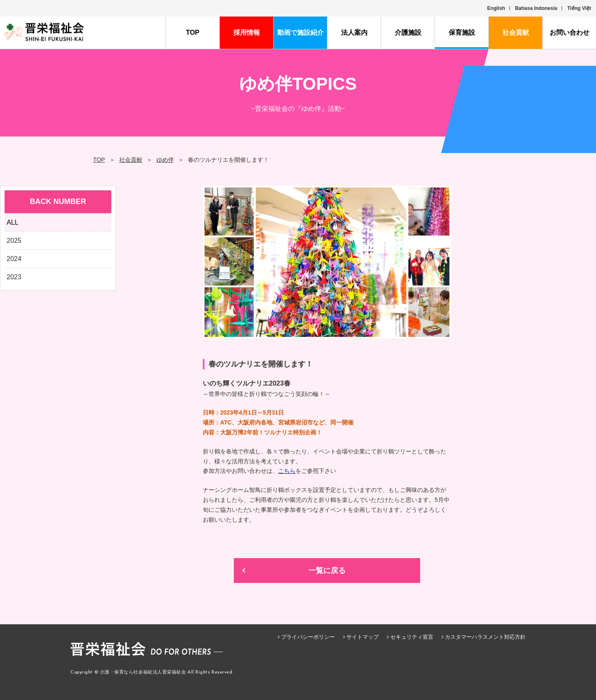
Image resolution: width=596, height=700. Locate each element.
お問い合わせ (570, 32)
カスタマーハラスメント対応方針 (485, 637)
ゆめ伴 (165, 160)
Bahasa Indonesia (536, 8)
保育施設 (462, 32)
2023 (14, 277)
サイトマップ (363, 637)
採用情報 (247, 32)
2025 (14, 241)
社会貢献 (516, 32)
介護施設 (408, 32)
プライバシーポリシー (308, 637)
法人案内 (354, 32)
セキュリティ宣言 (412, 637)
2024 (14, 259)
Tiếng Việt (579, 8)
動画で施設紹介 (300, 32)
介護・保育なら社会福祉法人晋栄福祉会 (143, 672)
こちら (287, 471)
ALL (12, 222)
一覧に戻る (327, 571)
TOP (193, 32)
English (496, 8)
